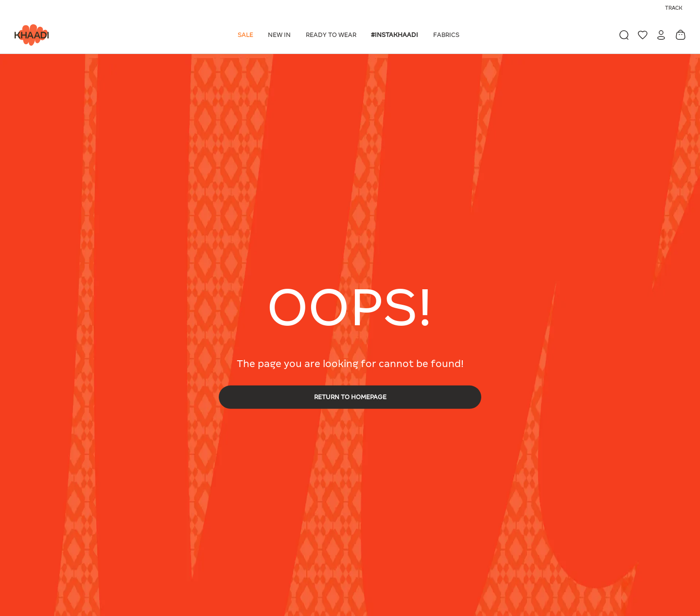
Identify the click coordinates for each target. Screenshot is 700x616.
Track (674, 8)
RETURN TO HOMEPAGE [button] (350, 397)
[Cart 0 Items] (681, 35)
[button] (247, 35)
